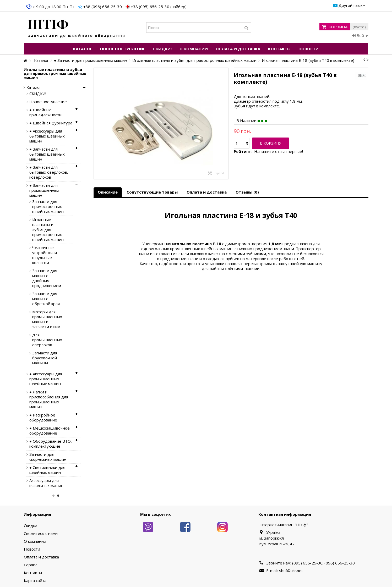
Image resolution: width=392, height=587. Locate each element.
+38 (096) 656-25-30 (103, 7)
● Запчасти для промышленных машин (44, 190)
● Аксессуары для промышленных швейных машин (46, 379)
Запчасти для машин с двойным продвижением (47, 278)
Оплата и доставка (207, 192)
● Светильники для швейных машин (47, 470)
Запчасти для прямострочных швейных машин (48, 207)
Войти (360, 35)
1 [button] (53, 496)
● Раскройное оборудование (43, 418)
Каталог (34, 87)
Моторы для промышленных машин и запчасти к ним (47, 319)
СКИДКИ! (38, 94)
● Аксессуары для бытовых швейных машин (47, 136)
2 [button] (58, 496)
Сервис (31, 565)
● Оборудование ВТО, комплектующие (51, 444)
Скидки (31, 526)
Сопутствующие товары (152, 192)
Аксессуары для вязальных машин (46, 483)
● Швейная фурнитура (51, 123)
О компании (35, 541)
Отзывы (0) (247, 192)
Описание (108, 192)
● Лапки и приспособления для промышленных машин (49, 399)
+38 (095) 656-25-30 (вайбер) (159, 7)
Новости (32, 549)
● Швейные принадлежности (45, 112)
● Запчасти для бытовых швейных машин (47, 154)
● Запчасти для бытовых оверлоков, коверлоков (49, 172)
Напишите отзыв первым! (279, 152)
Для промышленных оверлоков (47, 340)
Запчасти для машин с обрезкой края (46, 299)
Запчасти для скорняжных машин (48, 457)
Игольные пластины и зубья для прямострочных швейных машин (48, 230)
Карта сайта (35, 581)
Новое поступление (48, 102)
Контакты (33, 573)
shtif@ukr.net (291, 570)
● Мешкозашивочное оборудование (50, 431)
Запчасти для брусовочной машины (45, 358)
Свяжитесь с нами (41, 533)
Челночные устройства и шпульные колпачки (45, 255)
